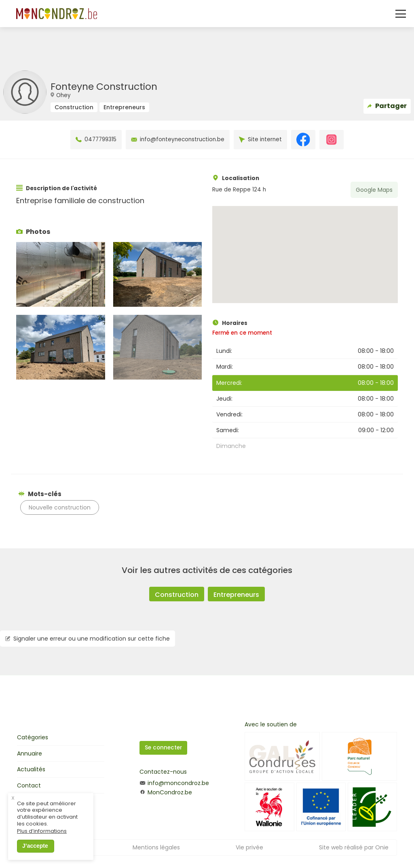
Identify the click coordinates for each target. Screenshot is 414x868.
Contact (29, 785)
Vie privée (249, 847)
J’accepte (35, 851)
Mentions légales (156, 847)
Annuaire (30, 753)
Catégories (33, 737)
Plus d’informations (42, 837)
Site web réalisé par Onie (354, 847)
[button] (305, 247)
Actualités (31, 769)
